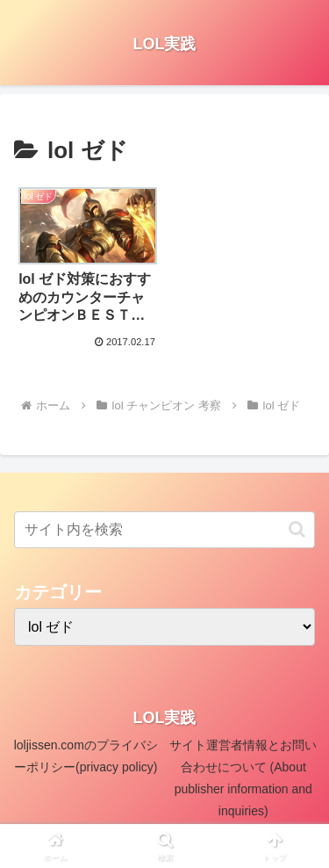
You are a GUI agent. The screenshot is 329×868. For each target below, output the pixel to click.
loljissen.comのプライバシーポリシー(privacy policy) (86, 756)
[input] (164, 530)
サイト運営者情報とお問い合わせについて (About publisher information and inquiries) (243, 778)
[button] (297, 529)
